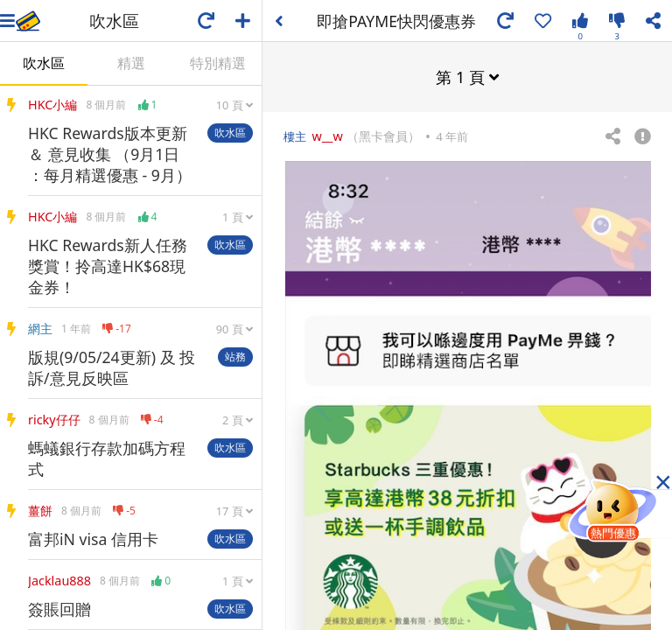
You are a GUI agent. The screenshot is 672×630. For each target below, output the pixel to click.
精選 (131, 63)
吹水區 (44, 63)
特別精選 (218, 63)
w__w (327, 135)
